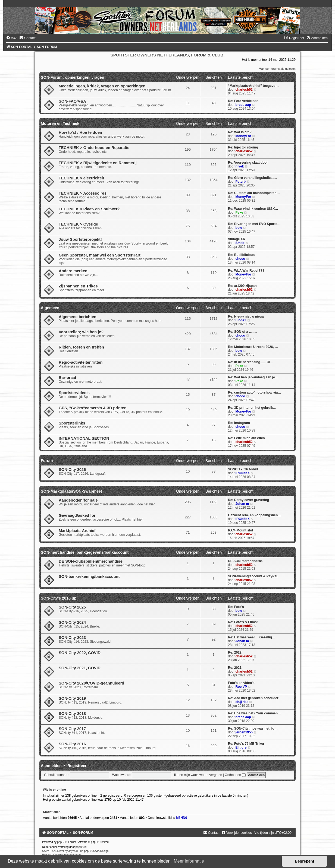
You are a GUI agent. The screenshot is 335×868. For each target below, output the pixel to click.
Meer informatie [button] (189, 861)
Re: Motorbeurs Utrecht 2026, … (253, 347)
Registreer (77, 766)
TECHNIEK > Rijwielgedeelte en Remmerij (98, 163)
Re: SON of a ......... (243, 332)
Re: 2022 (235, 652)
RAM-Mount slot (241, 530)
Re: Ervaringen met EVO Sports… (254, 224)
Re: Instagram (239, 423)
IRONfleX (243, 473)
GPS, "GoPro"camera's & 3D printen (93, 408)
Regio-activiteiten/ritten (81, 362)
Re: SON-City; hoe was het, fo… (253, 728)
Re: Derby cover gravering (248, 500)
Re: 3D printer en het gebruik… (252, 408)
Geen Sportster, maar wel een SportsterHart (100, 255)
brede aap (243, 105)
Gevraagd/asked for (77, 515)
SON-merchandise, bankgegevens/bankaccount (85, 552)
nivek (240, 166)
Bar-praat (68, 378)
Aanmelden (51, 766)
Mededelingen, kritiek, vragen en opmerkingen (102, 86)
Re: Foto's (236, 607)
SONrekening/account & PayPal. (253, 576)
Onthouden (235, 775)
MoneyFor (243, 136)
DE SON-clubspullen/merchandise (91, 561)
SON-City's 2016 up (59, 598)
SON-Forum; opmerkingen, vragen (73, 77)
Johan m (242, 504)
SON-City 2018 (72, 714)
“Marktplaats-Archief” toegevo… (253, 86)
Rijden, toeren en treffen (81, 347)
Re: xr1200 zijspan (242, 286)
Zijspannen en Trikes (78, 286)
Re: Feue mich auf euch (246, 438)
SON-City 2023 (72, 638)
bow (239, 228)
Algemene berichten (78, 317)
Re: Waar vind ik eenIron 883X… (253, 209)
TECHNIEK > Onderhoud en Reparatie (94, 148)
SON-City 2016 (72, 744)
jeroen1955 (244, 732)
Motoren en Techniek (60, 123)
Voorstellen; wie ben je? (81, 332)
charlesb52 (244, 90)
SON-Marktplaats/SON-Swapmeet (71, 491)
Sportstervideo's (74, 393)
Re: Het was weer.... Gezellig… (252, 637)
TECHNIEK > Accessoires (83, 193)
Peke (239, 213)
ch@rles (242, 702)
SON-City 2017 (72, 729)
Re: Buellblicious (241, 255)
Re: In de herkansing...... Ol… (251, 362)
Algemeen (50, 308)
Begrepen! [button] (304, 861)
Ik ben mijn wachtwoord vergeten (198, 775)
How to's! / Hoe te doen (80, 132)
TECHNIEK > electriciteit (81, 178)
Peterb (241, 182)
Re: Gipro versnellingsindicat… (252, 178)
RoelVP (241, 687)
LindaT (241, 320)
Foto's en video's (241, 683)
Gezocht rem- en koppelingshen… (255, 515)
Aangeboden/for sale (78, 500)
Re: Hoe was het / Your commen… (254, 713)
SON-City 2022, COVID (80, 653)
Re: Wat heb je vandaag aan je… (253, 377)
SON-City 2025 (72, 607)
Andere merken (73, 271)
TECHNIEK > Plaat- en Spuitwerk (89, 209)
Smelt (240, 243)
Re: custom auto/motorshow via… (255, 392)
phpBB (61, 842)
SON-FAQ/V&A (72, 101)
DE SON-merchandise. (245, 561)
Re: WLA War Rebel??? (246, 271)
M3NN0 (181, 818)
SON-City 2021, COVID (80, 668)
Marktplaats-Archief (77, 531)
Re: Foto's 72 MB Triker (246, 744)
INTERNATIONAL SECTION (84, 438)
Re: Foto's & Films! (243, 622)
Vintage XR (237, 239)
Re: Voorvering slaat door (248, 163)
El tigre (241, 747)
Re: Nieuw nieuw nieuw (246, 316)
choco (240, 259)
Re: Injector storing (243, 147)
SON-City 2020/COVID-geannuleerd (91, 683)
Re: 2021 (235, 668)
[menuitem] (12, 38)
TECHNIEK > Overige (78, 224)
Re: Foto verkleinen (243, 101)
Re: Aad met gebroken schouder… (255, 698)
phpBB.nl (81, 847)
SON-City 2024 (72, 622)
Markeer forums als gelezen (277, 69)
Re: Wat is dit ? (240, 132)
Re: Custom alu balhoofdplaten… (254, 193)
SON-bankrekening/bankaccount (89, 576)
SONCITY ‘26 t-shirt (243, 469)
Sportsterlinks (72, 423)
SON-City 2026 (72, 470)
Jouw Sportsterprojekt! (80, 239)
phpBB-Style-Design (96, 851)
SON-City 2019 (72, 698)
